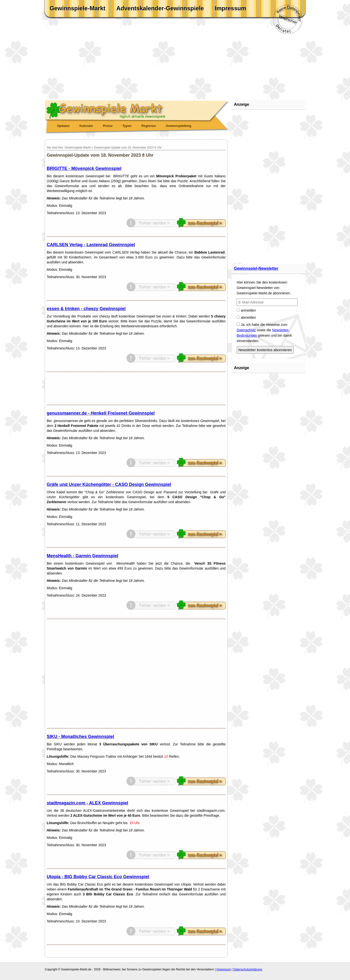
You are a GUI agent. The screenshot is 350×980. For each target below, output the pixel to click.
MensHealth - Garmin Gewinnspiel (82, 556)
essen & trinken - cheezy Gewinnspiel (86, 309)
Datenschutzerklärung (248, 969)
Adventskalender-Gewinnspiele (160, 8)
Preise (108, 126)
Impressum (231, 8)
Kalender (86, 126)
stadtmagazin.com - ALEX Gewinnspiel (87, 803)
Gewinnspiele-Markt (78, 8)
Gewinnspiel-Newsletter (256, 268)
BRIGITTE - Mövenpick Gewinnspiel (84, 168)
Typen (127, 126)
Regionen (149, 126)
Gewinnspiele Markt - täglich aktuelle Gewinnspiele (137, 110)
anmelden (246, 310)
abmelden (246, 317)
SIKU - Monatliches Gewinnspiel (80, 737)
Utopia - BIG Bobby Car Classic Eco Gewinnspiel (98, 877)
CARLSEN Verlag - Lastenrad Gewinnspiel (91, 245)
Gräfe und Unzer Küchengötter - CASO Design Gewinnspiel (109, 484)
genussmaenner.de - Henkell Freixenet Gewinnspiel (101, 413)
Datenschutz (246, 330)
